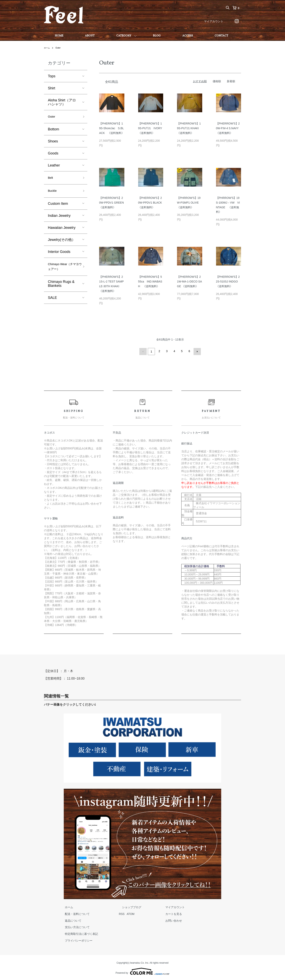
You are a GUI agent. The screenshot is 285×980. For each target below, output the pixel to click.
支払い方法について (74, 926)
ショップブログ (122, 906)
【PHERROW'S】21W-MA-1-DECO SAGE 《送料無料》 (190, 281)
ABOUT (90, 36)
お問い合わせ (158, 920)
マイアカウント (214, 21)
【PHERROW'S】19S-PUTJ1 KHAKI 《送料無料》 (189, 128)
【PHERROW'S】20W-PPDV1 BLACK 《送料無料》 (151, 203)
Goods (53, 154)
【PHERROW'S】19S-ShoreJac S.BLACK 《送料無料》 (112, 128)
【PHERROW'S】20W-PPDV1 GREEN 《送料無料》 (113, 203)
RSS (115, 913)
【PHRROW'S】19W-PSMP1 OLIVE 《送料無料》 (189, 203)
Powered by (142, 971)
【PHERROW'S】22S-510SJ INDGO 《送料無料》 (228, 281)
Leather (54, 166)
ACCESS (188, 36)
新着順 (231, 81)
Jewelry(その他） (62, 243)
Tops (52, 76)
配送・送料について (74, 913)
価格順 (217, 81)
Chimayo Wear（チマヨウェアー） (63, 271)
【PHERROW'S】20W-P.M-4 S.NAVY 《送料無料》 (229, 128)
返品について (70, 920)
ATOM (124, 913)
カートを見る (158, 913)
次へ (196, 351)
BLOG (157, 36)
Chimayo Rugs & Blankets (61, 289)
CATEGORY (124, 36)
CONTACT (221, 36)
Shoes (53, 142)
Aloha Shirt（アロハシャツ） (62, 102)
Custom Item (58, 207)
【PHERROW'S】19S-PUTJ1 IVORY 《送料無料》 (152, 128)
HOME (59, 36)
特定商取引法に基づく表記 (78, 933)
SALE (52, 303)
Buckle (53, 194)
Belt (51, 180)
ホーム (47, 48)
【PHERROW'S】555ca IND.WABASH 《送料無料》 (150, 281)
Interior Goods (59, 255)
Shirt (52, 88)
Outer (60, 48)
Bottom (54, 130)
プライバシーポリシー (75, 940)
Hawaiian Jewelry (62, 231)
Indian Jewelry (59, 219)
